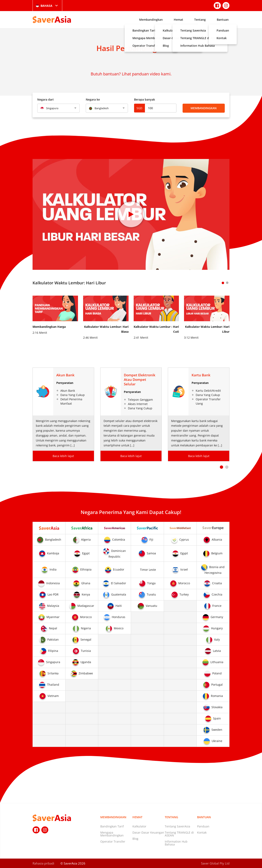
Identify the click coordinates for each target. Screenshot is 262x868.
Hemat (178, 20)
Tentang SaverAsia (177, 826)
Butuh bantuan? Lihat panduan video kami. (131, 74)
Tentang (200, 20)
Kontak (202, 832)
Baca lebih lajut (63, 456)
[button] (221, 467)
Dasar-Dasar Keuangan (148, 832)
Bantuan (223, 20)
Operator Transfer (113, 841)
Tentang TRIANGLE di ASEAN (179, 834)
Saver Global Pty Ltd (215, 863)
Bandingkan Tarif (112, 826)
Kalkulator (139, 826)
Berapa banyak (145, 99)
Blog (135, 839)
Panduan (203, 826)
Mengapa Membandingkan (112, 834)
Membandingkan (151, 20)
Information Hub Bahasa (176, 843)
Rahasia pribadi (43, 863)
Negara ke (93, 99)
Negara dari (45, 99)
